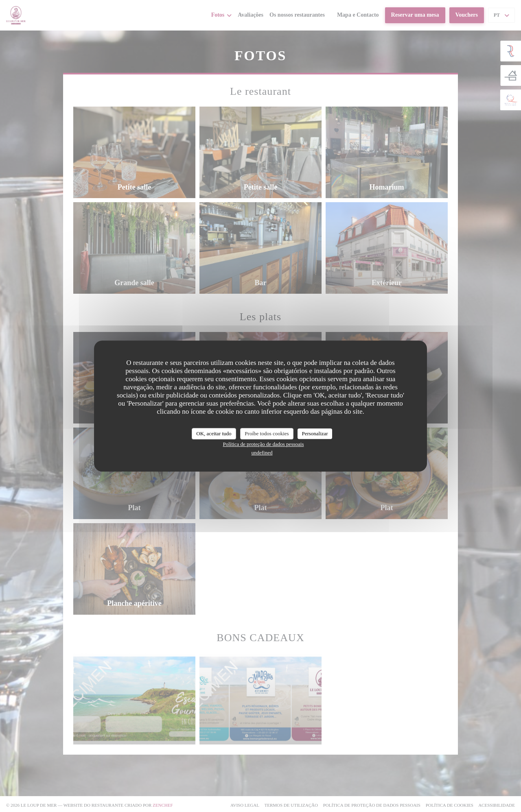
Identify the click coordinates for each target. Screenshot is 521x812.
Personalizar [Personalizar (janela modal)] (315, 433)
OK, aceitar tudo (214, 433)
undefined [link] (262, 453)
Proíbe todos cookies (267, 433)
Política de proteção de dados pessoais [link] (264, 444)
